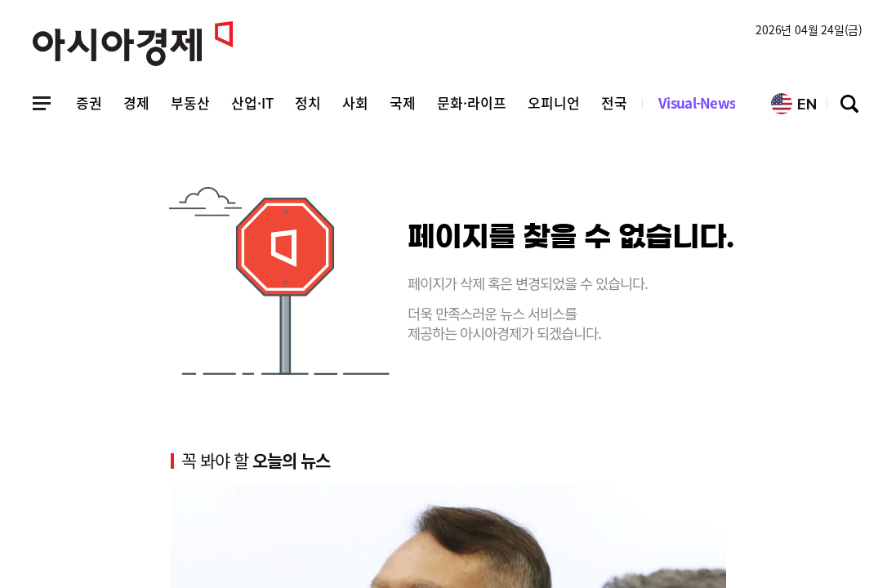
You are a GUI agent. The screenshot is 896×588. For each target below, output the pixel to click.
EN (794, 104)
